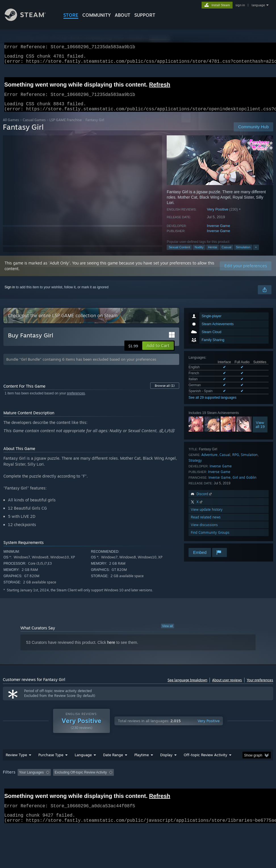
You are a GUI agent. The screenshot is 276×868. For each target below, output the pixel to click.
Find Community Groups (210, 539)
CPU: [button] (250, 779)
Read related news (206, 524)
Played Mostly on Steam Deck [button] (173, 779)
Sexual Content (179, 254)
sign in (240, 5)
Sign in (10, 294)
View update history (207, 516)
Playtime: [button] (133, 779)
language (258, 5)
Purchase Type (51, 762)
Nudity (199, 254)
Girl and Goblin (244, 484)
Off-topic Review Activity (205, 762)
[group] (138, 783)
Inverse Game (219, 233)
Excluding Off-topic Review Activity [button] (89, 779)
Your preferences (260, 687)
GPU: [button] (8, 787)
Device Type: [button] (33, 787)
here (111, 649)
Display (166, 762)
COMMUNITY (97, 15)
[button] (158, 352)
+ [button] (256, 254)
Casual (226, 254)
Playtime (142, 762)
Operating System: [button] (221, 779)
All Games (11, 127)
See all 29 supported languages (213, 404)
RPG (236, 462)
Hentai (213, 254)
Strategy (195, 467)
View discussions (204, 532)
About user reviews (227, 687)
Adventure (209, 462)
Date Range (113, 762)
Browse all (165, 392)
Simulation (243, 254)
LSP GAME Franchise (66, 127)
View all (168, 633)
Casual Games (34, 127)
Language (83, 762)
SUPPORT (145, 15)
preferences (76, 400)
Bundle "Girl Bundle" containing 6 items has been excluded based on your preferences (81, 366)
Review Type (16, 762)
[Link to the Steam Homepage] (30, 19)
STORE (71, 15)
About (123, 15)
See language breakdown (187, 687)
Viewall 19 (260, 431)
